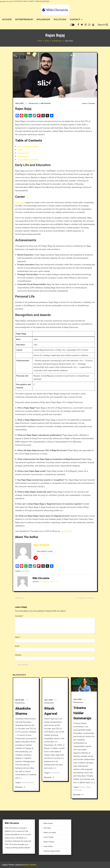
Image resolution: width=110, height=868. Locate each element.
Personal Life (23, 156)
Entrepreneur (24, 19)
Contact (75, 19)
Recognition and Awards (28, 160)
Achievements (23, 153)
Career (20, 150)
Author (7, 19)
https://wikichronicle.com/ (48, 582)
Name (18, 637)
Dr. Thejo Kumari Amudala (85, 598)
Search (103, 25)
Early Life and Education (28, 146)
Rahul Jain (20, 598)
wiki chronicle (46, 103)
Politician (60, 19)
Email (18, 646)
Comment (19, 616)
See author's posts (45, 551)
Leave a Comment (88, 103)
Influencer (43, 19)
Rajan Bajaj (20, 202)
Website (18, 655)
